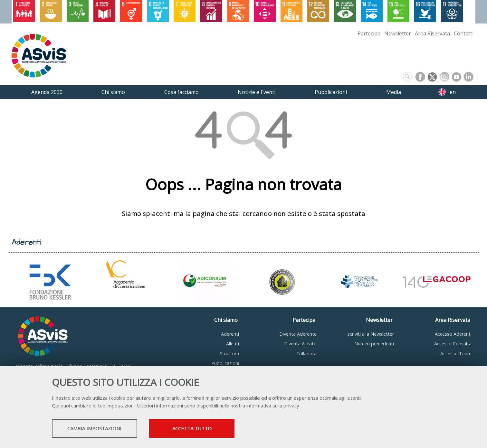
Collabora (306, 354)
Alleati (233, 344)
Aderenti (230, 334)
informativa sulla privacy (273, 406)
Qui (56, 406)
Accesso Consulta (453, 344)
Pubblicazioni (225, 363)
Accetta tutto (219, 429)
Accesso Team (456, 354)
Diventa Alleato (300, 344)
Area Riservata (432, 33)
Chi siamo (226, 320)
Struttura (229, 354)
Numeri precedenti (374, 344)
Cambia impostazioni (103, 429)
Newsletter (398, 33)
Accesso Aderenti (453, 334)
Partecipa (369, 33)
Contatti (464, 33)
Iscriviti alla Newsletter (370, 334)
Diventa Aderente (298, 334)
